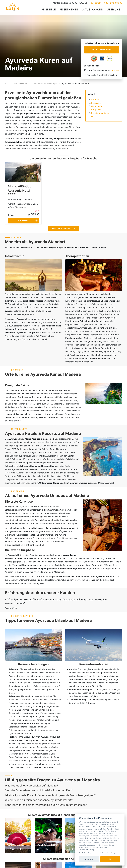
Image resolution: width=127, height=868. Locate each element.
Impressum (97, 853)
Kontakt (96, 3)
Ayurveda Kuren (21, 84)
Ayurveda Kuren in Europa (45, 84)
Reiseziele (49, 10)
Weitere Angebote (64, 228)
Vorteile (95, 99)
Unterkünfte (97, 106)
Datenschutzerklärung (107, 853)
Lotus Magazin (92, 10)
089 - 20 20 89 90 (113, 3)
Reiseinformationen (100, 113)
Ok (110, 859)
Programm (96, 110)
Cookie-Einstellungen (86, 853)
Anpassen (89, 859)
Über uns (113, 10)
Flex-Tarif (115, 70)
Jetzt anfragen (102, 49)
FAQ (93, 116)
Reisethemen (69, 10)
